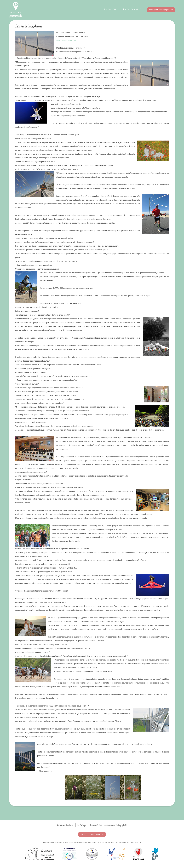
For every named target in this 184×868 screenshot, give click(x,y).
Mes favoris (132, 9)
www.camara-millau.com (66, 40)
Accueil (110, 9)
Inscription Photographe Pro (161, 10)
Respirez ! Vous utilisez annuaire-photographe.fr (109, 825)
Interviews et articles (65, 825)
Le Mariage (82, 825)
